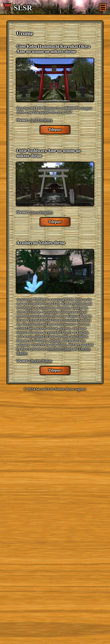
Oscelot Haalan (41, 361)
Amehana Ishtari (60, 349)
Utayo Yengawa (41, 212)
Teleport (55, 130)
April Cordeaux (41, 120)
